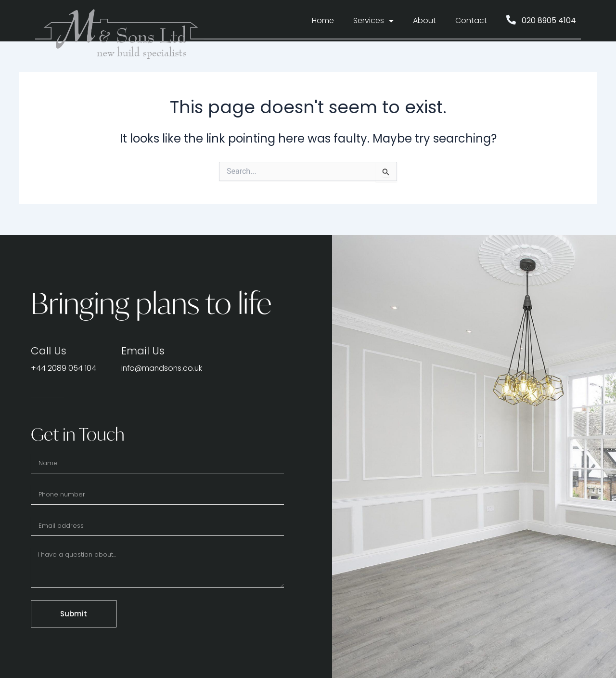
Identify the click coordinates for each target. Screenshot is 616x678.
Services (373, 21)
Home (323, 20)
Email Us (143, 351)
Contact (471, 20)
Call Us (49, 351)
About (424, 20)
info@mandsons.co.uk (163, 368)
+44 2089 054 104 (64, 368)
